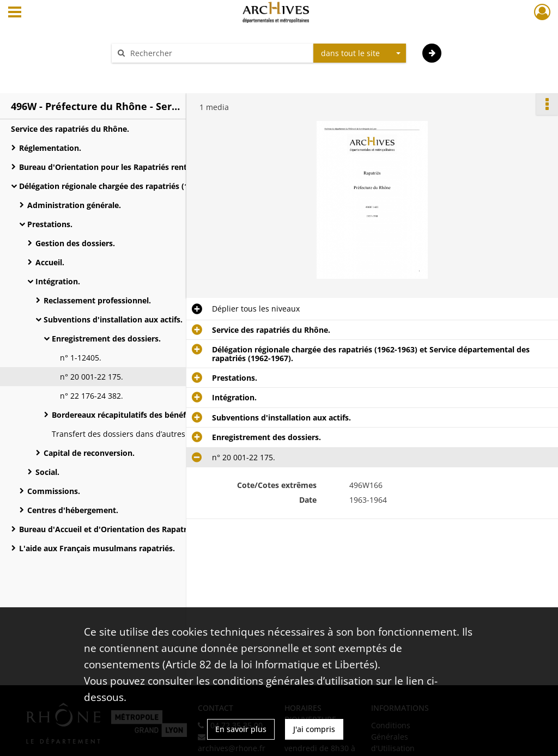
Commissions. (54, 491)
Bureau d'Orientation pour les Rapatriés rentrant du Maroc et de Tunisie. (128, 167)
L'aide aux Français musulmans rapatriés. (97, 548)
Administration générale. (74, 205)
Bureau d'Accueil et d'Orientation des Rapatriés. (109, 529)
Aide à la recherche (154, 72)
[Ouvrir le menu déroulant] (15, 13)
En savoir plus (241, 729)
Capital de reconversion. (89, 453)
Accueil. (50, 262)
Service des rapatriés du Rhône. (70, 129)
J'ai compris (314, 729)
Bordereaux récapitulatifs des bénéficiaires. (133, 415)
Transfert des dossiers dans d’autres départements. (147, 434)
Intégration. (58, 281)
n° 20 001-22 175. (92, 377)
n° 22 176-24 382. (92, 396)
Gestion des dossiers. (75, 243)
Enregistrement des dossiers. (106, 339)
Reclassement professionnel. (97, 300)
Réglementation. (50, 148)
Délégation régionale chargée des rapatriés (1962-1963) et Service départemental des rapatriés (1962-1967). (128, 186)
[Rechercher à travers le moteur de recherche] (218, 53)
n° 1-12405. (81, 358)
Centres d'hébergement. (73, 510)
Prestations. (50, 224)
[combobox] (360, 53)
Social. (47, 472)
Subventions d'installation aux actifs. (113, 319)
